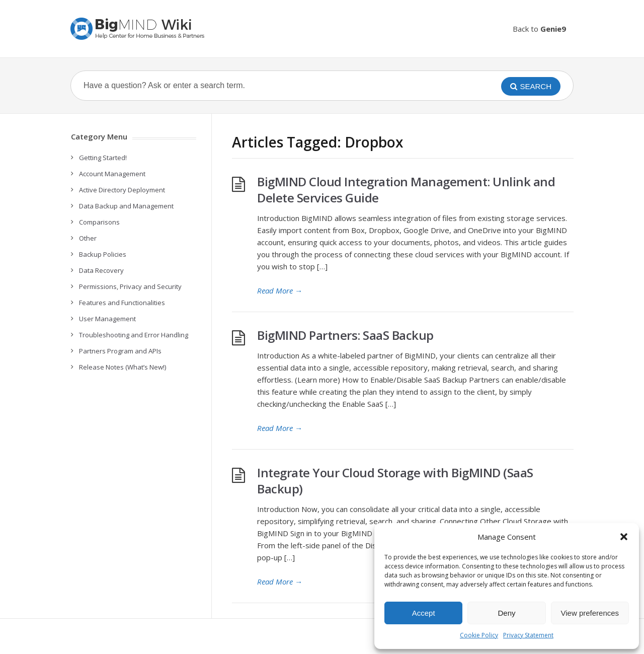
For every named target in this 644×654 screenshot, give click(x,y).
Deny (506, 613)
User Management (107, 319)
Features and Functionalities (122, 303)
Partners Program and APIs (120, 351)
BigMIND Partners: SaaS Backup (345, 335)
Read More (280, 290)
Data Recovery (101, 270)
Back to (539, 29)
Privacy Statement (528, 635)
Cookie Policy (479, 635)
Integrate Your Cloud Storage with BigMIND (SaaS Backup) (395, 481)
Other (88, 238)
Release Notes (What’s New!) (123, 367)
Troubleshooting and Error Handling (134, 335)
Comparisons (99, 222)
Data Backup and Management (126, 206)
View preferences (590, 613)
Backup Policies (103, 254)
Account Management (112, 174)
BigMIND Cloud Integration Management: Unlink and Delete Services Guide (406, 190)
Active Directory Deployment (122, 190)
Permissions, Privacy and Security (130, 286)
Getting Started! (103, 158)
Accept (424, 613)
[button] (624, 537)
